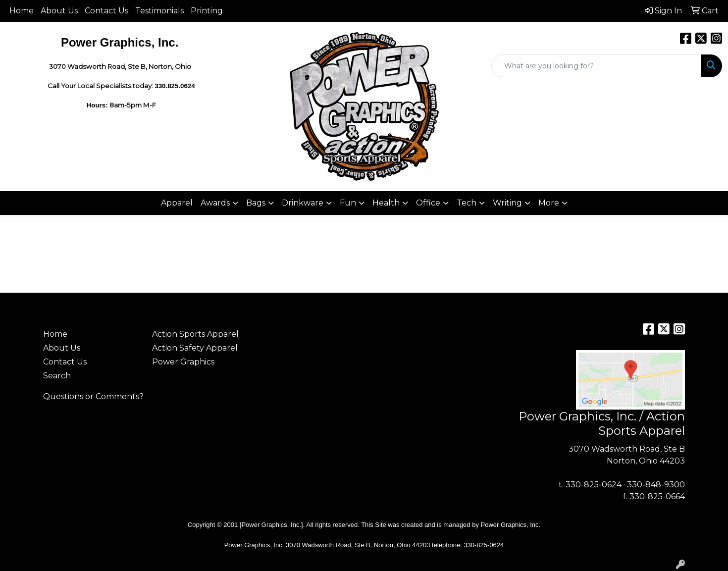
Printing (207, 11)
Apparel (177, 203)
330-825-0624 (594, 485)
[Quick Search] (596, 66)
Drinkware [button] (303, 203)
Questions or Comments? (93, 396)
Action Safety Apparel (195, 348)
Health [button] (386, 203)
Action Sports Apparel (195, 334)
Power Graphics (183, 362)
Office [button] (428, 203)
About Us (59, 11)
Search (57, 376)
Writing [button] (507, 203)
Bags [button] (256, 203)
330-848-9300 (656, 485)
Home (22, 11)
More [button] (549, 203)
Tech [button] (467, 203)
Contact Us (106, 11)
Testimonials (159, 11)
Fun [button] (348, 203)
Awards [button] (215, 203)
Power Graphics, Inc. (511, 525)
